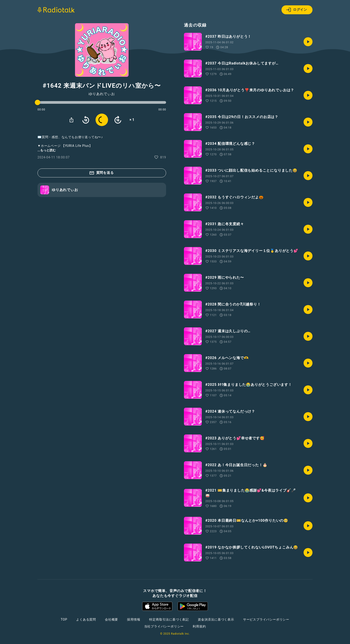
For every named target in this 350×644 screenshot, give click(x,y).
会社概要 (111, 619)
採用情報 (134, 619)
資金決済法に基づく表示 (216, 619)
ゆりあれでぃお (102, 94)
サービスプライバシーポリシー (266, 619)
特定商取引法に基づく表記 (169, 619)
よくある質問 (86, 619)
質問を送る (101, 173)
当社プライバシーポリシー (164, 626)
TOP (64, 619)
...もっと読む (47, 150)
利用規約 (199, 626)
